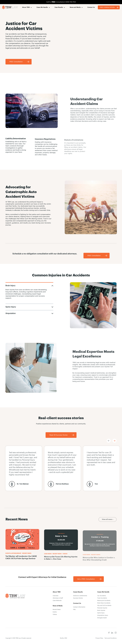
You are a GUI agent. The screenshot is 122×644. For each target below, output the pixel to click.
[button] (27, 7)
